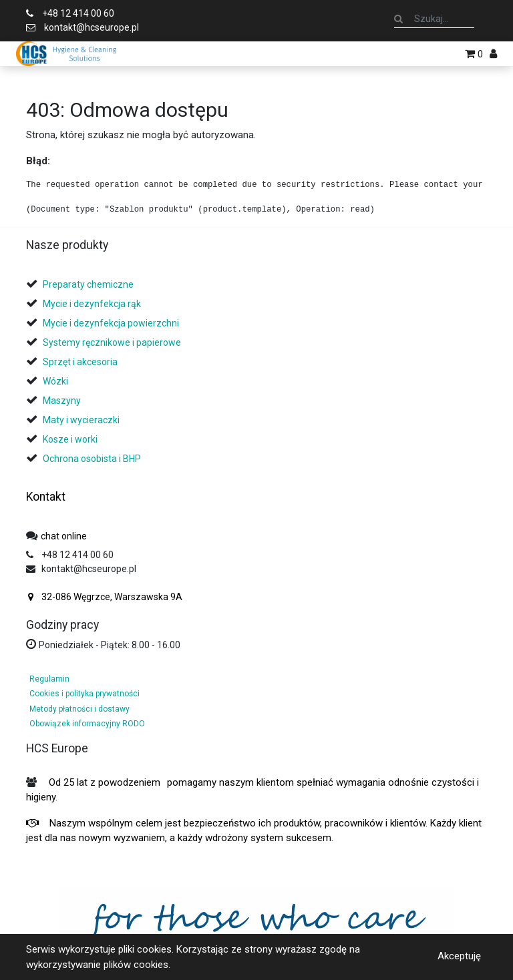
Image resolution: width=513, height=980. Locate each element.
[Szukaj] (398, 19)
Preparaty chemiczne (89, 284)
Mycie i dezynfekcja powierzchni (111, 323)
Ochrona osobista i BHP (92, 459)
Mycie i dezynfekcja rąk (92, 304)
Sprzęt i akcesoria (80, 362)
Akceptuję (459, 956)
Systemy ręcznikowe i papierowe (113, 342)
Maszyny (62, 401)
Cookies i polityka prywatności (84, 694)
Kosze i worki (70, 439)
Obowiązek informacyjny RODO (87, 724)
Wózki (55, 381)
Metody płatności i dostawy (79, 709)
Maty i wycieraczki (81, 420)
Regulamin (49, 679)
